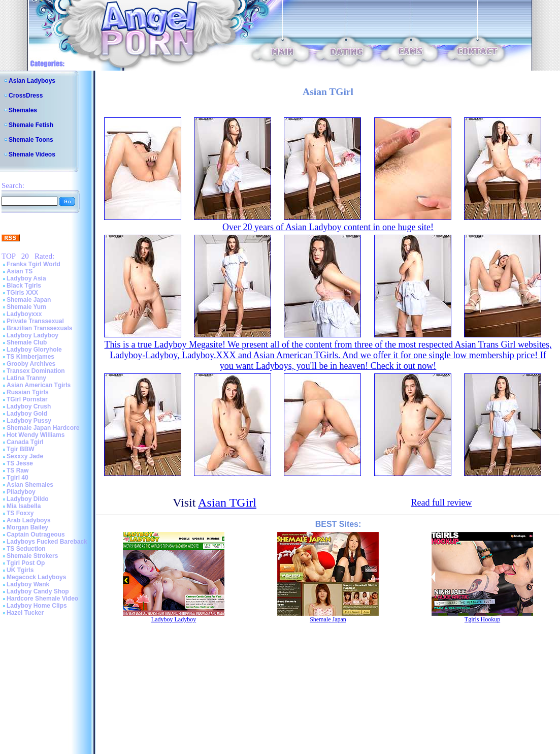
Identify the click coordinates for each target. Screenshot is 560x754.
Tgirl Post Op (26, 563)
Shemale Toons (31, 140)
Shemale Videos (32, 154)
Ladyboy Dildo (28, 499)
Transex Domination (36, 371)
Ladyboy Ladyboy (32, 335)
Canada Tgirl (25, 442)
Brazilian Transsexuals (39, 328)
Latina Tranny (26, 378)
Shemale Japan (29, 300)
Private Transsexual (35, 321)
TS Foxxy (20, 513)
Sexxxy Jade (25, 456)
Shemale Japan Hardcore (43, 428)
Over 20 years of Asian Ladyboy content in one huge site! (328, 227)
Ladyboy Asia (26, 278)
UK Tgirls (20, 570)
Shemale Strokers (32, 556)
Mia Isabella (24, 506)
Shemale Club (27, 342)
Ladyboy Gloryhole (34, 350)
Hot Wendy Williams (36, 435)
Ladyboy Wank (28, 584)
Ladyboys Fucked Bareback (47, 542)
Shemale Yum (26, 307)
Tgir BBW (21, 449)
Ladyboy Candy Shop (38, 591)
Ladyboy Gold (27, 414)
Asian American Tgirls (39, 385)
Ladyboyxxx (24, 314)
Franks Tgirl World (34, 264)
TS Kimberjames (30, 357)
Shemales (23, 110)
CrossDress (26, 96)
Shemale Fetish (31, 125)
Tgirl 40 (18, 478)
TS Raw (18, 470)
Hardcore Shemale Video (42, 599)
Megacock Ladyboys (36, 577)
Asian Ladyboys (32, 81)
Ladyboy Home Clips (37, 606)
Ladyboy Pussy (29, 421)
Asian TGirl (227, 502)
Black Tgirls (24, 286)
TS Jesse (20, 463)
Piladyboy (21, 492)
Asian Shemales (30, 485)
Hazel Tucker (25, 613)
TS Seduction (26, 549)
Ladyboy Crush (29, 406)
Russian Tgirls (28, 392)
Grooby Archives (31, 364)
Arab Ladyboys (29, 520)
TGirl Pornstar (27, 399)
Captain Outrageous (36, 535)
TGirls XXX (22, 293)
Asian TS (20, 271)
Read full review (441, 502)
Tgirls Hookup (482, 619)
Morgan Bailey (27, 527)
